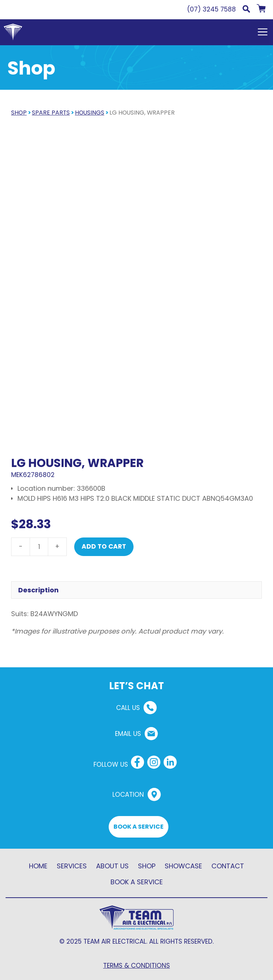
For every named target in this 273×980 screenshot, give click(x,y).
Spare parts (51, 113)
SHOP (19, 113)
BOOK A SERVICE (139, 827)
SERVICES (72, 866)
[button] (246, 10)
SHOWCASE (183, 866)
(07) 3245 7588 (211, 9)
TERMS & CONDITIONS (136, 966)
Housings (90, 113)
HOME (38, 866)
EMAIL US (128, 734)
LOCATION (128, 795)
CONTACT (228, 866)
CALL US (128, 708)
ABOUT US (112, 866)
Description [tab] (38, 590)
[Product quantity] (39, 547)
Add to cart (104, 546)
